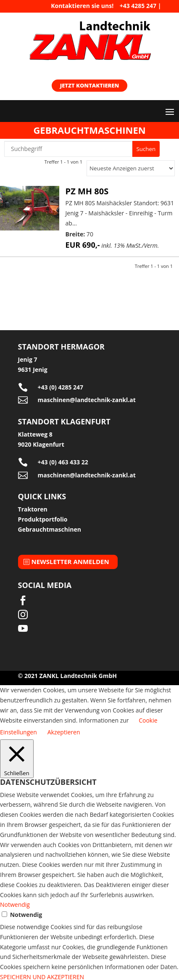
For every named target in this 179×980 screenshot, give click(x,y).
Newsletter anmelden (70, 562)
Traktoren (33, 509)
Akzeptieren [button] (64, 732)
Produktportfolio (43, 519)
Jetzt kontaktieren (90, 85)
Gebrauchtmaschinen (50, 529)
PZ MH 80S (87, 191)
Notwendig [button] (15, 905)
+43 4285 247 (138, 6)
